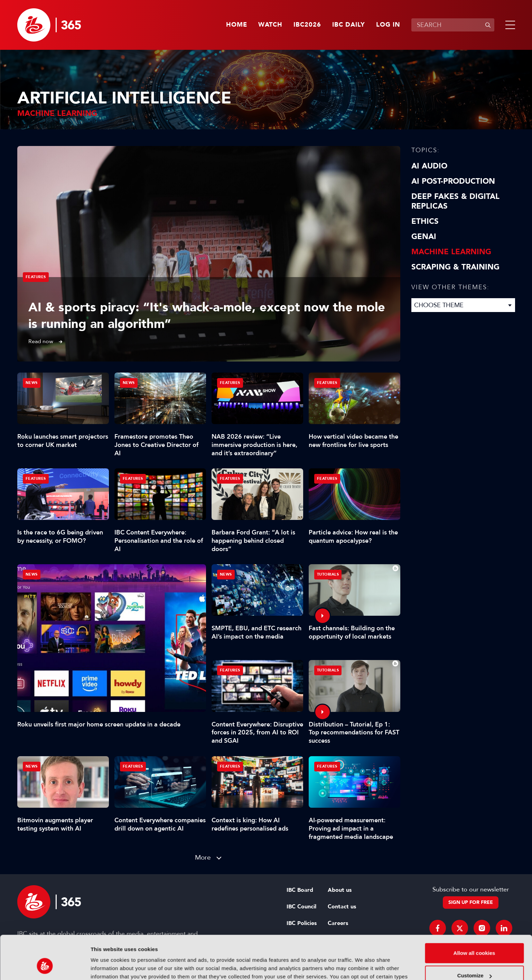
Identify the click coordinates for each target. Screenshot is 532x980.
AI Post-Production (453, 181)
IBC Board (300, 890)
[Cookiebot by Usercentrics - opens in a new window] (45, 967)
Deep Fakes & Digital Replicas (455, 201)
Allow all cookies (474, 915)
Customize (475, 938)
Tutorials (328, 574)
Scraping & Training (455, 267)
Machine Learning (451, 252)
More (203, 857)
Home (237, 25)
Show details (107, 966)
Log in (388, 25)
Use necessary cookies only (474, 961)
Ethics (425, 221)
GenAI (424, 237)
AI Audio (429, 166)
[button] (509, 25)
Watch (270, 25)
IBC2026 (307, 25)
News (32, 574)
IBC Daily (349, 25)
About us (340, 890)
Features (36, 277)
